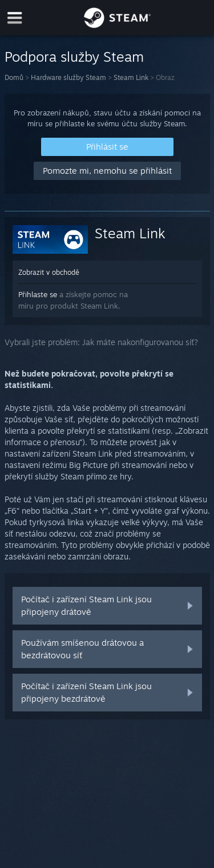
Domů (14, 77)
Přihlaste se (38, 294)
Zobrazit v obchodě (49, 272)
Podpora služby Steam (74, 57)
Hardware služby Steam (68, 77)
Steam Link (131, 77)
